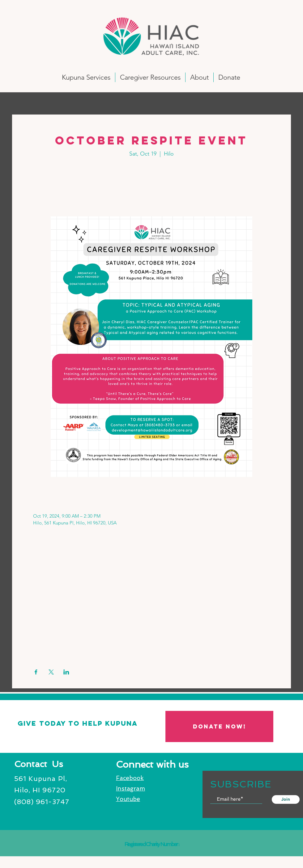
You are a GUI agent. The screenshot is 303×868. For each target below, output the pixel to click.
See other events (151, 188)
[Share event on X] (51, 672)
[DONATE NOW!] (219, 726)
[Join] (286, 799)
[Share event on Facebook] (36, 672)
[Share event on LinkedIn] (66, 672)
